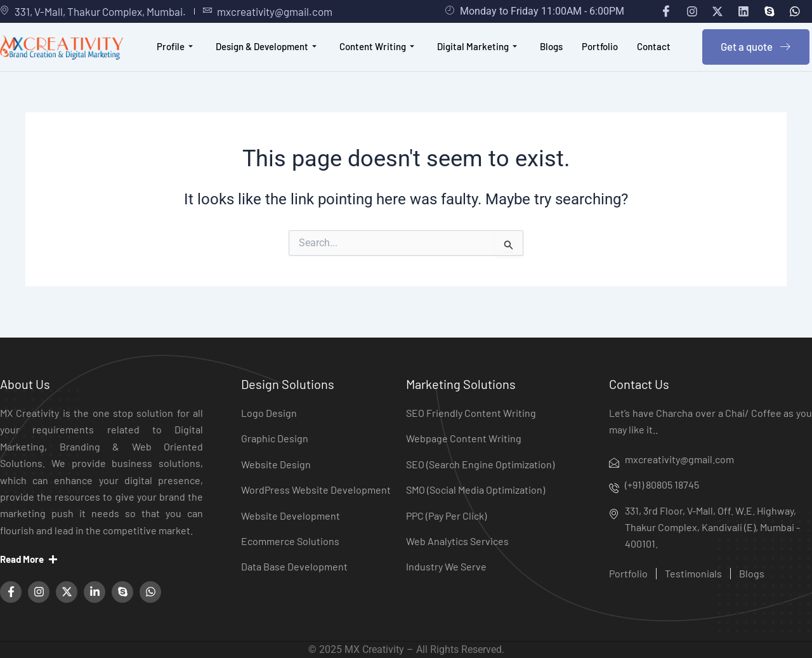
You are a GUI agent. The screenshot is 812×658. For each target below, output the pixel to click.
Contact (654, 53)
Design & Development (266, 53)
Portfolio (600, 53)
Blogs (551, 53)
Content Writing (377, 53)
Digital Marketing (477, 53)
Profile (175, 53)
